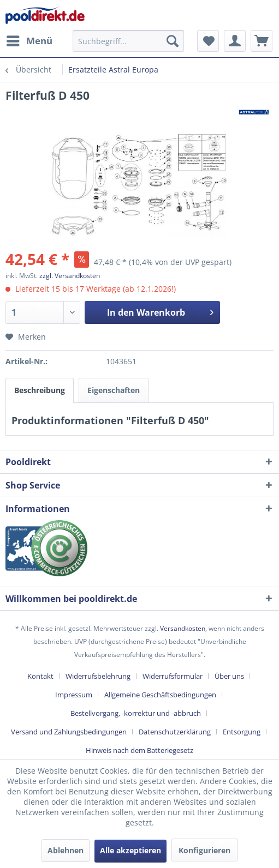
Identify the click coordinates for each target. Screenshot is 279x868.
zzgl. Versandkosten (70, 276)
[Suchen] (173, 41)
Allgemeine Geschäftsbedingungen (160, 695)
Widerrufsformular (173, 676)
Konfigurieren (204, 850)
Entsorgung (242, 732)
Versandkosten (183, 628)
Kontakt (40, 676)
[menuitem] (29, 41)
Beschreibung (40, 390)
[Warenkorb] (262, 41)
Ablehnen (66, 850)
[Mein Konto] (235, 41)
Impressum (74, 695)
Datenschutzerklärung (175, 732)
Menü (29, 40)
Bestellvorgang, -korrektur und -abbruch (136, 713)
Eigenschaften (114, 390)
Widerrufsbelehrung (98, 676)
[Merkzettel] (208, 41)
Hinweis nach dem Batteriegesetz (139, 750)
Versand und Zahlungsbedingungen (69, 732)
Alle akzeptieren (130, 850)
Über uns (229, 676)
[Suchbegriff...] (128, 41)
